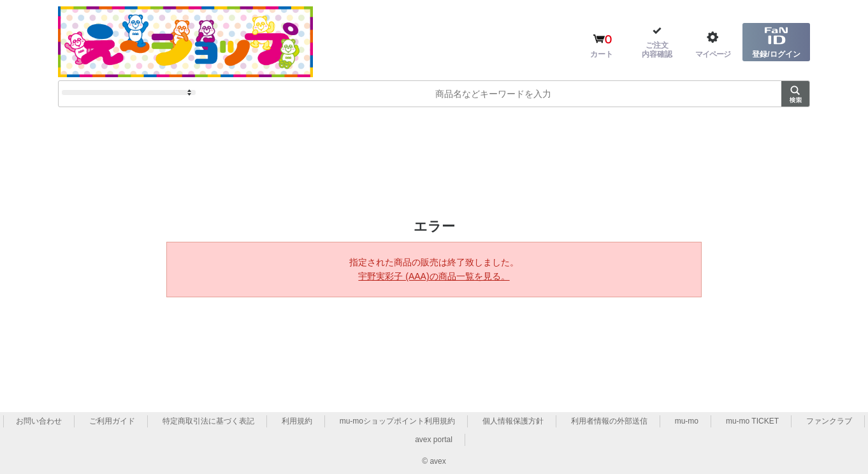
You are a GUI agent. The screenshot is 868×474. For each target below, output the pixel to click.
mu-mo (687, 421)
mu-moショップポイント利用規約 (397, 421)
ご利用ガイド (112, 421)
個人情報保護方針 (513, 421)
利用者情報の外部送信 (609, 421)
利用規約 (297, 421)
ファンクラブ (829, 421)
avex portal (434, 440)
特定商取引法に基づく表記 (208, 421)
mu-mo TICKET (752, 421)
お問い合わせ (39, 421)
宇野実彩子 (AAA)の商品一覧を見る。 (434, 276)
